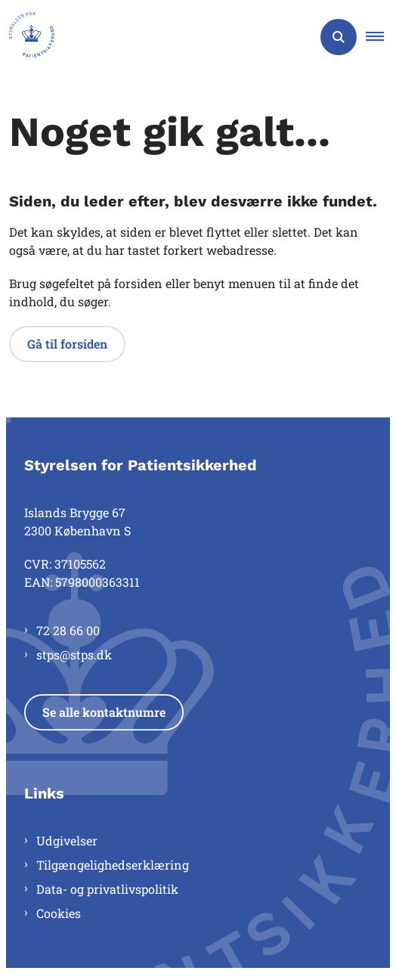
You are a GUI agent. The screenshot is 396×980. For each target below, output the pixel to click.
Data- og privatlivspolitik (107, 889)
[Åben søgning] (339, 37)
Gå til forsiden (67, 344)
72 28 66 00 (68, 630)
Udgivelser (67, 840)
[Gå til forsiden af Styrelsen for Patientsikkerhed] (27, 37)
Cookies (59, 913)
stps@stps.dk (74, 654)
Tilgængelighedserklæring (113, 865)
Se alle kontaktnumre (104, 712)
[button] (381, 37)
